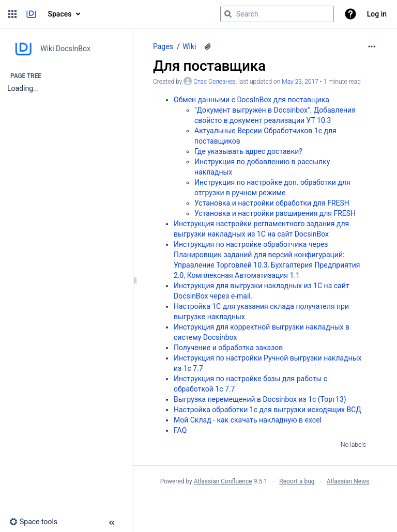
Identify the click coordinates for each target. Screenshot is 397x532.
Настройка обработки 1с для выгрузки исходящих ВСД (268, 410)
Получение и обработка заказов (228, 348)
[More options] (372, 46)
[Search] (228, 14)
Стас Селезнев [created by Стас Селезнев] (215, 82)
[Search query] (277, 14)
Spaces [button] (60, 14)
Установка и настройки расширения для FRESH (275, 213)
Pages (163, 46)
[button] (12, 14)
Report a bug (297, 481)
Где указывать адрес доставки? (248, 151)
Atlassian (265, 504)
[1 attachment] (208, 46)
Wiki (189, 46)
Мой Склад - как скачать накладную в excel (248, 420)
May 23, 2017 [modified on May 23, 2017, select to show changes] (300, 82)
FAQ (180, 430)
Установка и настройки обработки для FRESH (272, 203)
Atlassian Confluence (223, 481)
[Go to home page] (31, 14)
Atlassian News (348, 481)
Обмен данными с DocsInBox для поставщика (251, 100)
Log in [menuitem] (377, 14)
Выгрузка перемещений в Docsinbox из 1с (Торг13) (260, 399)
